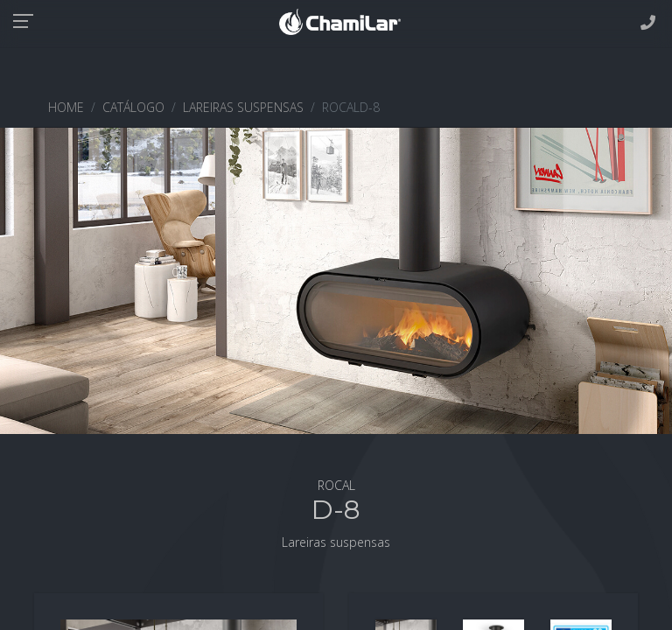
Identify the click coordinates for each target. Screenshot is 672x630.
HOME (66, 107)
